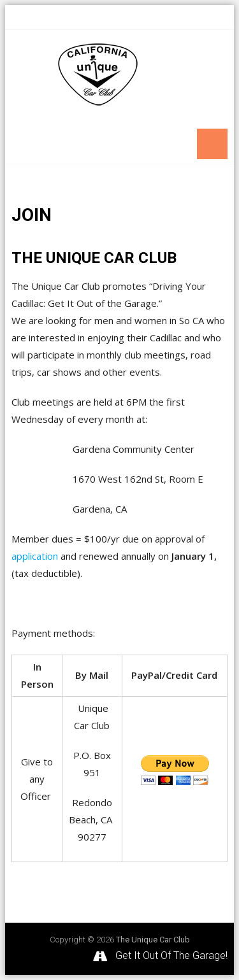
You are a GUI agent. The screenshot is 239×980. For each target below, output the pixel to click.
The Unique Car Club (153, 940)
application (35, 556)
